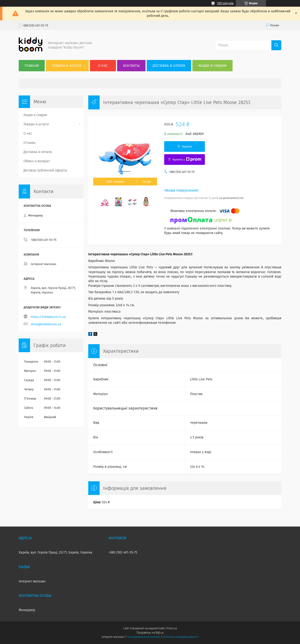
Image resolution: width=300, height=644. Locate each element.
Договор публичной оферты (45, 170)
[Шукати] (276, 45)
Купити (187, 146)
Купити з (187, 159)
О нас (103, 66)
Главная (32, 66)
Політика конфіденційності (181, 637)
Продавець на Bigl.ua (150, 633)
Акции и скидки (212, 66)
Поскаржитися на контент (143, 637)
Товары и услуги (67, 66)
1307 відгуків (225, 3)
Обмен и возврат (37, 161)
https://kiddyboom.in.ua (48, 317)
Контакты (131, 66)
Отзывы (29, 143)
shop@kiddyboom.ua (46, 324)
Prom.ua (172, 628)
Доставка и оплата (169, 66)
